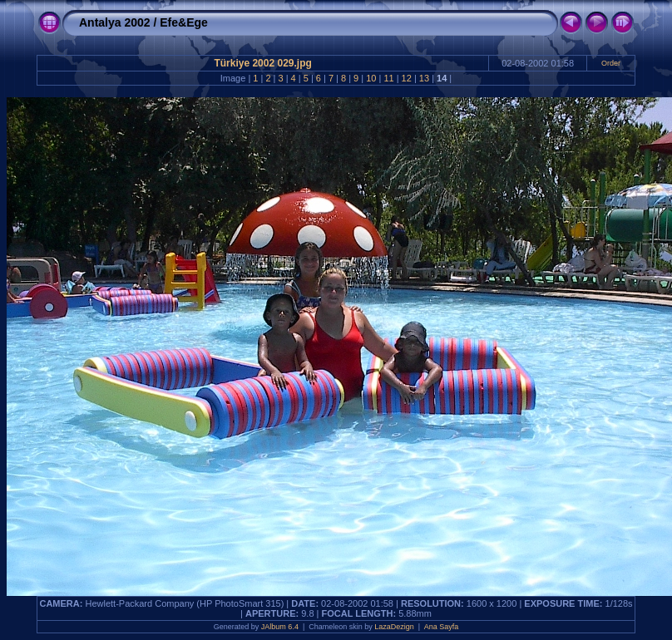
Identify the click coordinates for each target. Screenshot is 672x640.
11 (388, 78)
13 (424, 78)
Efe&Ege (184, 22)
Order (611, 63)
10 (371, 78)
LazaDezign (394, 627)
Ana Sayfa (442, 627)
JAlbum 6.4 (280, 627)
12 (407, 78)
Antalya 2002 (115, 22)
